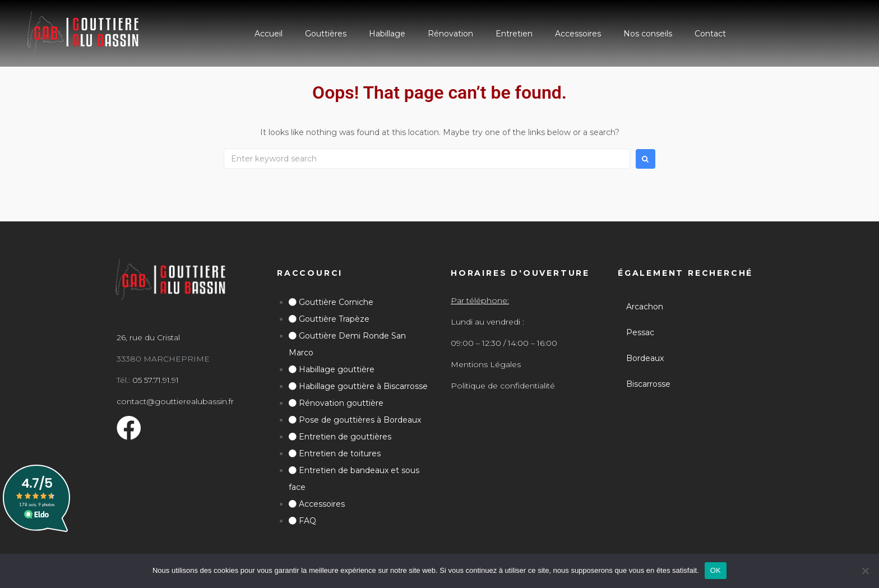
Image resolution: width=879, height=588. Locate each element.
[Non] (865, 571)
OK (716, 570)
